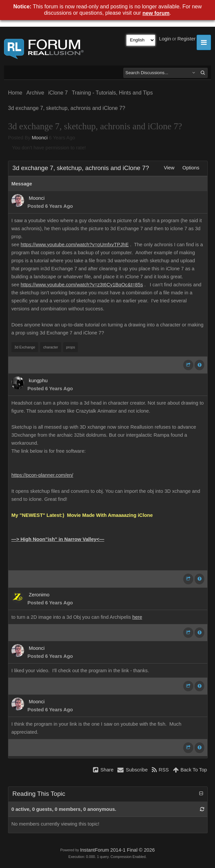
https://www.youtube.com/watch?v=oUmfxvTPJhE (75, 245)
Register (186, 39)
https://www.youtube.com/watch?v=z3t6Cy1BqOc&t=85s (82, 285)
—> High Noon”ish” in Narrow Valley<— (58, 539)
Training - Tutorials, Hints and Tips (112, 93)
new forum (156, 13)
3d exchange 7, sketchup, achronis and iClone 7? (67, 108)
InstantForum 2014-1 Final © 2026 (117, 850)
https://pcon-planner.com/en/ (42, 475)
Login (165, 39)
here (137, 617)
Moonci (40, 138)
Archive (35, 93)
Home (15, 93)
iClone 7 (58, 93)
